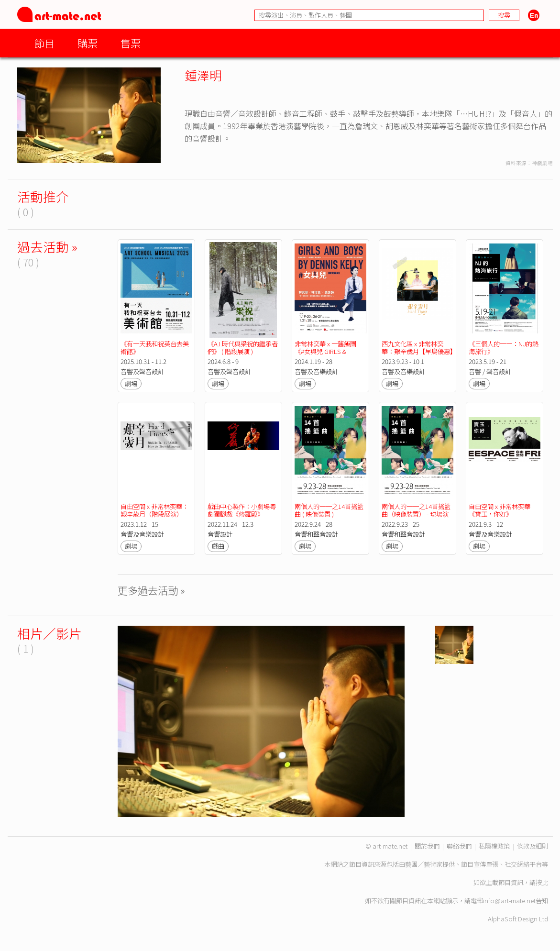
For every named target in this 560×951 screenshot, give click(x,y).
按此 (542, 882)
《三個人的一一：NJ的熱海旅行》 (504, 348)
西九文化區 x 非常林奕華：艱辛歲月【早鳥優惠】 (419, 348)
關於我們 (427, 846)
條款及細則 (533, 846)
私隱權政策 (494, 846)
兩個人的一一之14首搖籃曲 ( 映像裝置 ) (329, 510)
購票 (88, 43)
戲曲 (218, 546)
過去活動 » (47, 247)
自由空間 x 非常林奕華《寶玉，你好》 (500, 510)
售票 (131, 43)
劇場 (131, 383)
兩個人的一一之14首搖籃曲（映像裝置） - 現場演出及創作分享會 (416, 514)
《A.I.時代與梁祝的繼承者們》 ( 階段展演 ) (243, 348)
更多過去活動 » (151, 590)
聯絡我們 (459, 846)
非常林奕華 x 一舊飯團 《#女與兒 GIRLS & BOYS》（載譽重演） (326, 351)
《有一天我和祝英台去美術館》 (155, 348)
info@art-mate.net (509, 901)
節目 (44, 43)
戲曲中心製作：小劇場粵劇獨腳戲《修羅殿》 (242, 510)
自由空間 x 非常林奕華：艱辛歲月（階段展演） (154, 510)
